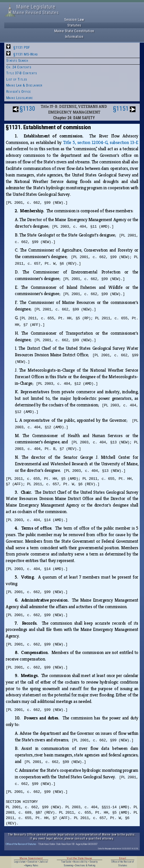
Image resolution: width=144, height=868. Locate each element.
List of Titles (17, 79)
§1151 (121, 109)
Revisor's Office (19, 91)
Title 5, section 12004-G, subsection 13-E (101, 142)
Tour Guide (66, 862)
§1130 (27, 109)
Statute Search (17, 60)
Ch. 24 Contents (19, 67)
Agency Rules (32, 865)
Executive (32, 862)
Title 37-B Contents (22, 73)
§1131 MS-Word (26, 54)
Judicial (44, 862)
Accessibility (80, 862)
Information (74, 37)
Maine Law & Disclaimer (24, 85)
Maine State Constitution (74, 31)
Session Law (74, 19)
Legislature (20, 862)
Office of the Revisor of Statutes (21, 844)
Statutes (74, 25)
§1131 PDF (22, 47)
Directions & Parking (85, 865)
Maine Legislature (20, 98)
